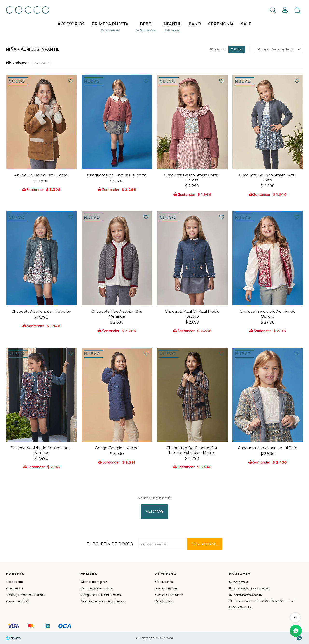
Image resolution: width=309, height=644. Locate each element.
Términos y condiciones (103, 601)
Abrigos (40, 63)
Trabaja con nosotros (26, 595)
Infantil (172, 24)
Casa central (17, 601)
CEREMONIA (221, 24)
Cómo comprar (94, 582)
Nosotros (15, 582)
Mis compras (166, 588)
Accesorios (71, 24)
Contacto (14, 588)
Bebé (146, 24)
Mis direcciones (169, 595)
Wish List (163, 601)
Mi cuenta (164, 582)
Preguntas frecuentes (101, 595)
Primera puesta (110, 24)
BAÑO (195, 24)
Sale (246, 24)
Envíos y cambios (97, 588)
